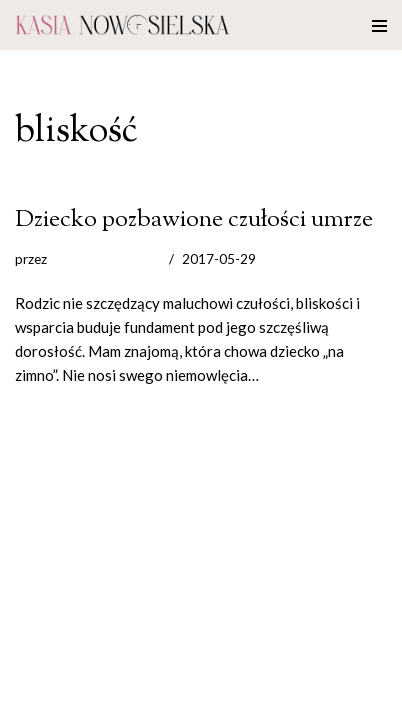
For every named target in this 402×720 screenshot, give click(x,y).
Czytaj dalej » (306, 375)
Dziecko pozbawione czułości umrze (194, 219)
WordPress (181, 700)
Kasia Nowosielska (105, 259)
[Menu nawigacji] (379, 25)
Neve (32, 700)
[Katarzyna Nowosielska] (122, 25)
